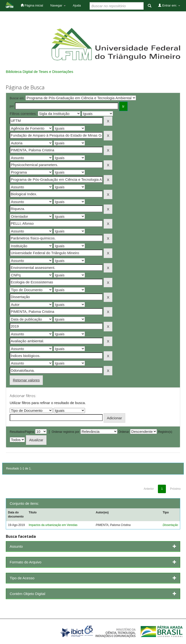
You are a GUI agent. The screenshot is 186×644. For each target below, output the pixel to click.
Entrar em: (169, 5)
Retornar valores (26, 380)
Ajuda (77, 5)
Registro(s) (165, 432)
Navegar (58, 5)
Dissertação (170, 525)
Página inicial (32, 5)
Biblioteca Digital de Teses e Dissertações (39, 72)
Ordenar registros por (65, 432)
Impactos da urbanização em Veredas (53, 525)
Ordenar (124, 432)
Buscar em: (17, 98)
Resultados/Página (22, 432)
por (12, 106)
